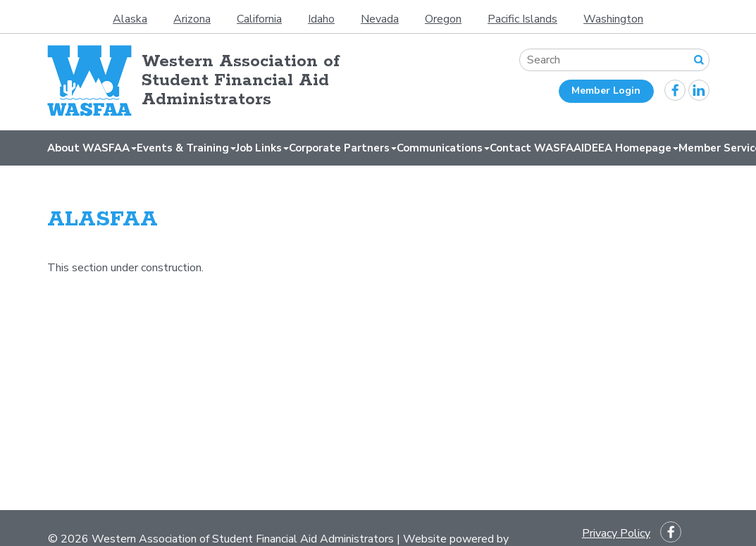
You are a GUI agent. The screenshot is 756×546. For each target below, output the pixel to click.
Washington (613, 19)
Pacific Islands (522, 19)
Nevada (380, 19)
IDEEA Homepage (630, 148)
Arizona (192, 19)
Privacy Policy (616, 533)
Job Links (262, 148)
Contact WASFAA (535, 148)
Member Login (606, 91)
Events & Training (186, 148)
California (259, 19)
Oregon (443, 19)
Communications (443, 148)
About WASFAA (92, 148)
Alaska (130, 19)
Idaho (321, 19)
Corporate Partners (343, 148)
